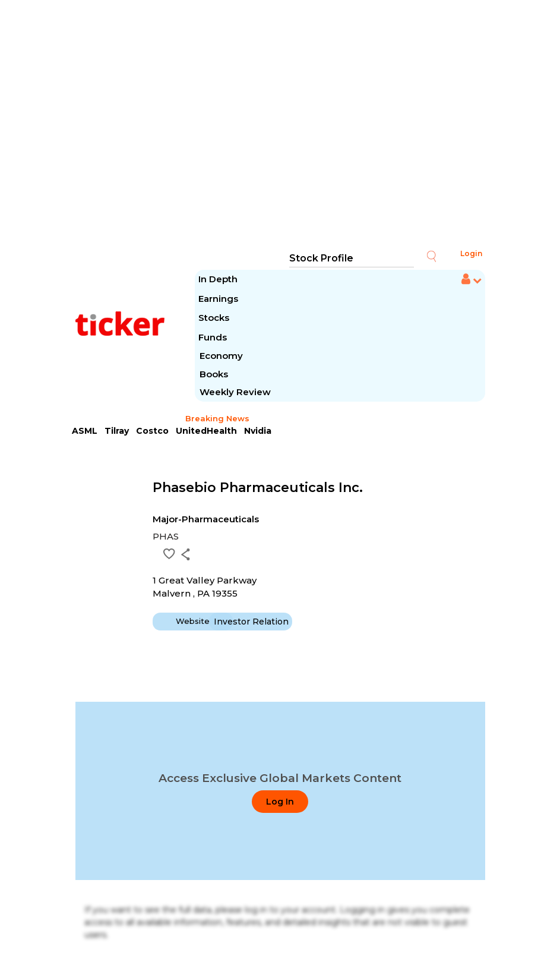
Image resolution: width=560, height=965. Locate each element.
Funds (214, 337)
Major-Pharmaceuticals (206, 519)
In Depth (218, 279)
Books (214, 374)
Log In (280, 802)
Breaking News (217, 418)
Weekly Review (235, 392)
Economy (221, 356)
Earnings (219, 299)
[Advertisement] (280, 125)
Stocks (214, 318)
